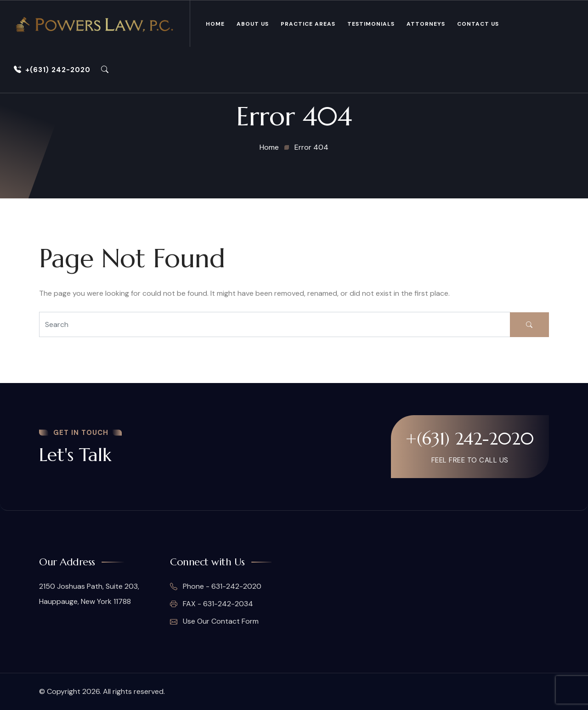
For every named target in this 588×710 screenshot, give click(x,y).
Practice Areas (308, 24)
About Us (253, 24)
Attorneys (426, 24)
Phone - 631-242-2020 (216, 586)
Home (215, 24)
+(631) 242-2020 (52, 70)
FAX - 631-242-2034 (212, 604)
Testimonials (371, 24)
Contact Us (478, 24)
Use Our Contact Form (214, 621)
